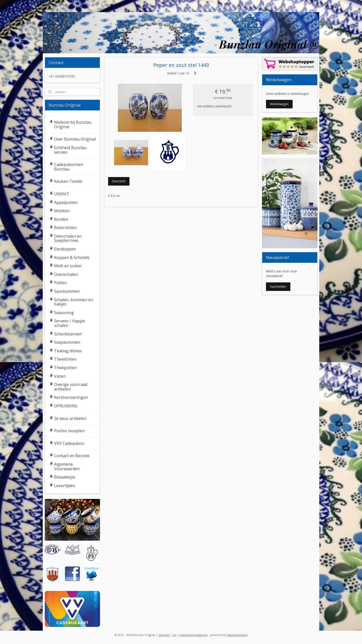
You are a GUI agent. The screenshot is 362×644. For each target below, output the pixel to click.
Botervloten (65, 228)
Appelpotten (66, 202)
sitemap (164, 635)
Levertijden (65, 486)
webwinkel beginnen (194, 635)
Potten (60, 283)
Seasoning (64, 313)
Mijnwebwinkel (237, 635)
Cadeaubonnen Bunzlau (69, 167)
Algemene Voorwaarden (67, 466)
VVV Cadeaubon (69, 443)
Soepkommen (67, 342)
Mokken (62, 211)
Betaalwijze (65, 477)
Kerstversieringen (71, 397)
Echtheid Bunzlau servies (70, 150)
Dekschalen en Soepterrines (68, 238)
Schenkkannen (68, 334)
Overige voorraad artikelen (71, 387)
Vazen (60, 376)
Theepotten (65, 368)
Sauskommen (67, 291)
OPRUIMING (66, 406)
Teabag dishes (68, 351)
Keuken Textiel (68, 181)
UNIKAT (62, 194)
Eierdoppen (65, 249)
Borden (61, 219)
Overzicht (119, 181)
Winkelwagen (279, 104)
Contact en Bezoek (72, 456)
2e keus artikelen (70, 418)
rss (174, 635)
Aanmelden (278, 287)
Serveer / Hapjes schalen (70, 323)
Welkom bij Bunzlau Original (73, 124)
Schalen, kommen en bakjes (74, 302)
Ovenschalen (66, 274)
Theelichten (65, 359)
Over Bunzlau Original (75, 139)
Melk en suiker (68, 266)
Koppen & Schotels (72, 257)
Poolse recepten (69, 431)
